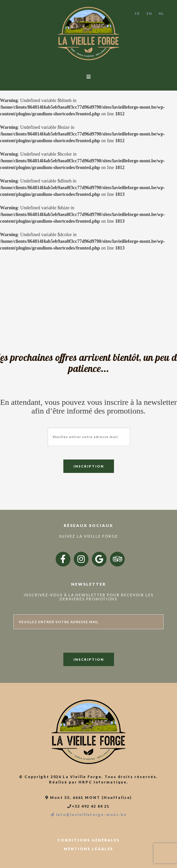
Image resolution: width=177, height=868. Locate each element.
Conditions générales (88, 840)
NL (161, 13)
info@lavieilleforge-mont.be (88, 815)
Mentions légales (88, 849)
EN (149, 13)
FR (137, 13)
